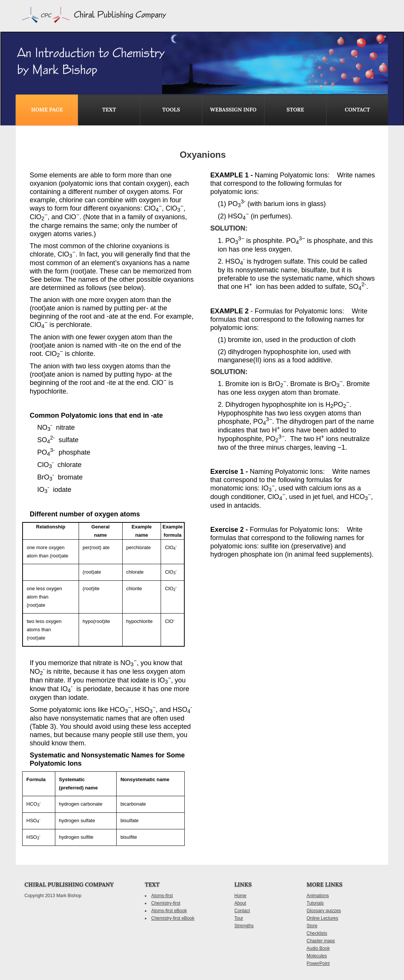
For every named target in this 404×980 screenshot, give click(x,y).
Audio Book (318, 948)
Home (240, 896)
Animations (318, 896)
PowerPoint (318, 963)
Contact (242, 911)
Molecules (317, 956)
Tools (171, 110)
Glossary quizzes (324, 911)
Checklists (317, 933)
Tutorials (315, 903)
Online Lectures (322, 918)
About (240, 903)
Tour (239, 918)
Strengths (244, 926)
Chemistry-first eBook (173, 918)
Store (295, 110)
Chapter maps (321, 941)
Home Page (47, 110)
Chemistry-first (166, 903)
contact (357, 110)
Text (109, 110)
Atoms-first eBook (169, 911)
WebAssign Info (233, 110)
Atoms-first (162, 896)
